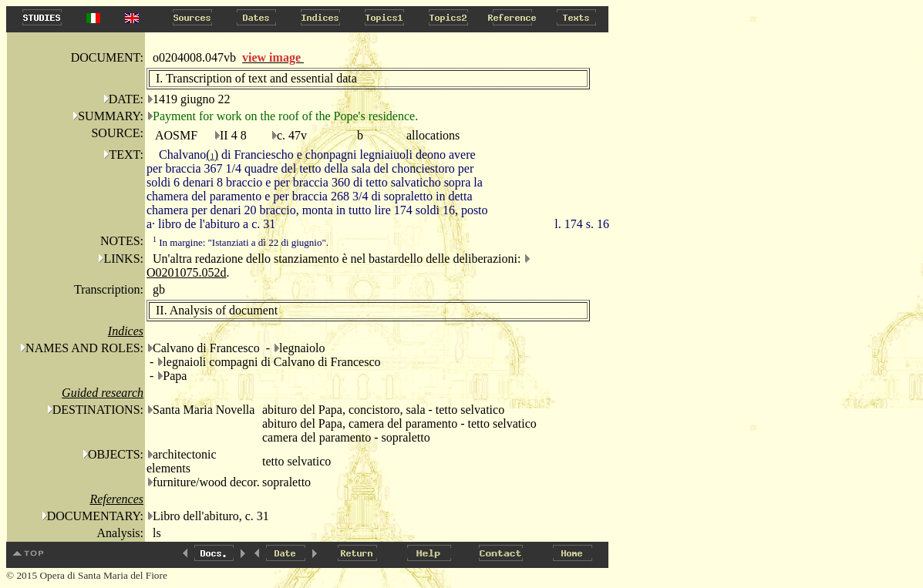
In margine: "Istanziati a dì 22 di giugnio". (241, 242)
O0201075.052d (187, 272)
